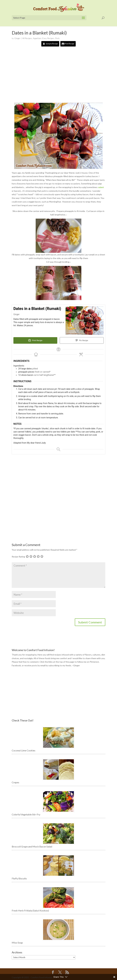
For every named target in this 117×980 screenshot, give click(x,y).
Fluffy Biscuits (19, 878)
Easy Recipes (48, 38)
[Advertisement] (58, 77)
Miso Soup (17, 943)
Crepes (15, 782)
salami (101, 187)
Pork (57, 38)
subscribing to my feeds (60, 665)
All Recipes (27, 38)
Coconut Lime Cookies (24, 750)
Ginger (17, 38)
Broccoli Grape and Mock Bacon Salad (32, 846)
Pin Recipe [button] (82, 340)
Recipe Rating (18, 557)
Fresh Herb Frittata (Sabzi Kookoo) (30, 910)
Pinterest (94, 662)
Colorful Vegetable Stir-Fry (26, 814)
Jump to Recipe (50, 44)
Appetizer (37, 38)
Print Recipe (68, 44)
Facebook (16, 665)
